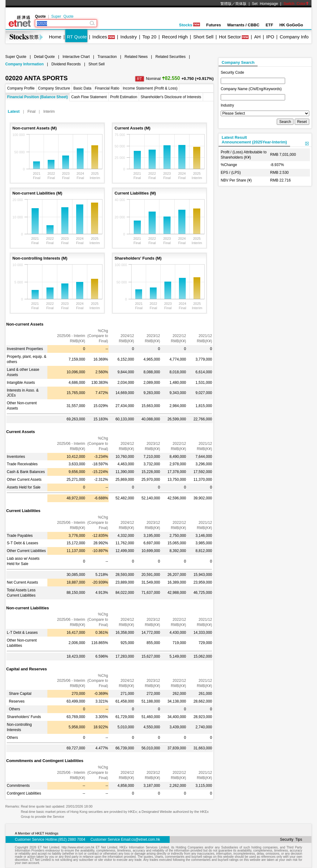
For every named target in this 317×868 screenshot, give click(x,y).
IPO (270, 37)
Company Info (294, 37)
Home (55, 37)
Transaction (107, 57)
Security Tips (291, 840)
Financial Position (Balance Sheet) (37, 97)
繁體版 (226, 4)
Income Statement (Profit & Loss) (150, 88)
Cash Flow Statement (89, 97)
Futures (214, 25)
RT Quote (77, 37)
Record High (175, 37)
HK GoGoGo (291, 25)
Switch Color (296, 4)
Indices (100, 37)
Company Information (24, 64)
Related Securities (170, 57)
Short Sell (203, 37)
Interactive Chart (76, 57)
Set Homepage (265, 4)
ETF (269, 25)
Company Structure (54, 88)
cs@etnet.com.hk (146, 840)
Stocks (189, 25)
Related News (136, 57)
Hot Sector (230, 37)
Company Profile (21, 88)
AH (257, 37)
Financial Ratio (107, 88)
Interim (49, 112)
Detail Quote (44, 57)
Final (32, 112)
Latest (14, 111)
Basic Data (82, 88)
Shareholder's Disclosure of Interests (171, 97)
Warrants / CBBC (243, 25)
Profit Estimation (124, 97)
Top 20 (149, 37)
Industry (129, 37)
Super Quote (62, 16)
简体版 (241, 4)
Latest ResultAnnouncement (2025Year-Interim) (254, 140)
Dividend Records (66, 64)
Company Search (238, 62)
